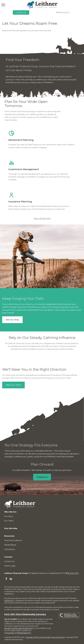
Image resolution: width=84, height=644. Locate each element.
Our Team (9, 521)
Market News (10, 545)
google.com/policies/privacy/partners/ (18, 628)
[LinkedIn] (11, 579)
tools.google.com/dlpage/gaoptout (18, 633)
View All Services (42, 218)
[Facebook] (6, 579)
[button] (21, 12)
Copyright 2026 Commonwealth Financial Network (45, 637)
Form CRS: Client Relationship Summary (25, 614)
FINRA (7, 601)
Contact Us (9, 561)
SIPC (12, 601)
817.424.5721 (63, 13)
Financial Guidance (13, 540)
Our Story (9, 516)
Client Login (10, 566)
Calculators (10, 549)
